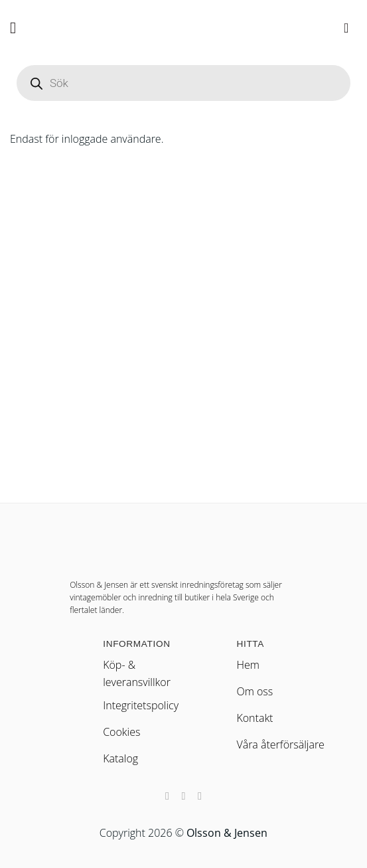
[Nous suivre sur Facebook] (167, 796)
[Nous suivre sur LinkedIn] (200, 796)
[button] (18, 28)
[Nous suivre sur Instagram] (183, 796)
